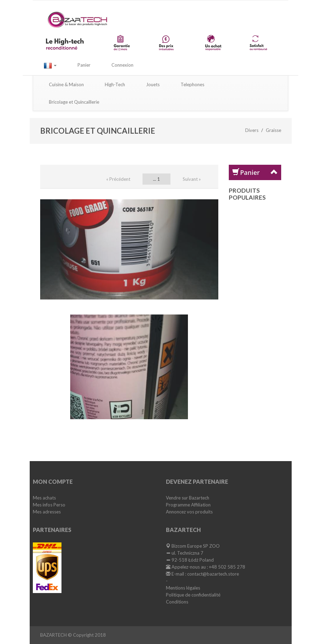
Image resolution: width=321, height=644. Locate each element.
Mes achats (44, 498)
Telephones (192, 84)
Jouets (153, 84)
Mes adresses (47, 512)
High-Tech (115, 84)
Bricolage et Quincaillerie (74, 102)
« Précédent (118, 179)
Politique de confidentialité (193, 595)
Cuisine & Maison (66, 84)
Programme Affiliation (188, 505)
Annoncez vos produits (189, 512)
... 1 (156, 179)
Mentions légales (183, 588)
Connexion (122, 65)
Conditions (177, 602)
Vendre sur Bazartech (188, 498)
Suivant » (192, 179)
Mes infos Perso (49, 505)
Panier (84, 65)
